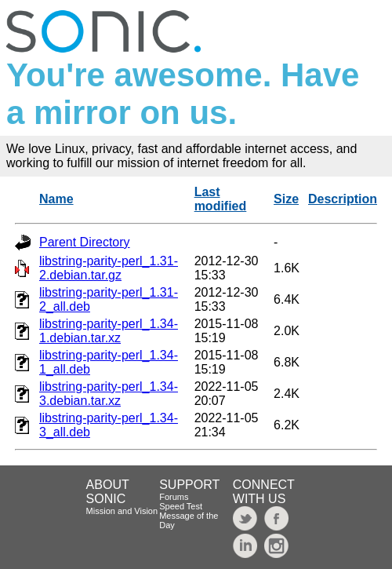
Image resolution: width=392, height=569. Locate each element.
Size (286, 199)
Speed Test (181, 506)
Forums (174, 497)
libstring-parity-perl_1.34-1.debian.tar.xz (109, 331)
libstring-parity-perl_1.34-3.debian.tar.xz (109, 394)
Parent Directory (85, 242)
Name (56, 199)
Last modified (221, 199)
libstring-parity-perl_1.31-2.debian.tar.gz (109, 268)
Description (343, 199)
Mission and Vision (122, 511)
